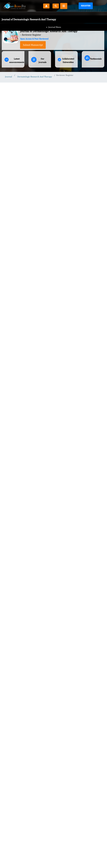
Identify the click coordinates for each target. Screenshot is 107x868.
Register (86, 6)
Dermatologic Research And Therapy (35, 77)
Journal (8, 77)
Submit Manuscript (33, 45)
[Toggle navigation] (64, 6)
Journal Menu (54, 22)
